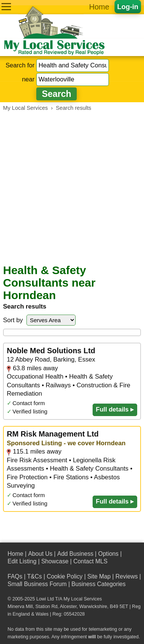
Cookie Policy (65, 576)
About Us (40, 554)
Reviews (126, 576)
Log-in (128, 7)
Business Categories (98, 584)
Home (99, 7)
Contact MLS (90, 561)
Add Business (75, 554)
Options (108, 554)
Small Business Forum (37, 584)
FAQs (15, 576)
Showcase (55, 561)
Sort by (13, 320)
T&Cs (35, 576)
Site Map (99, 576)
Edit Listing (22, 561)
